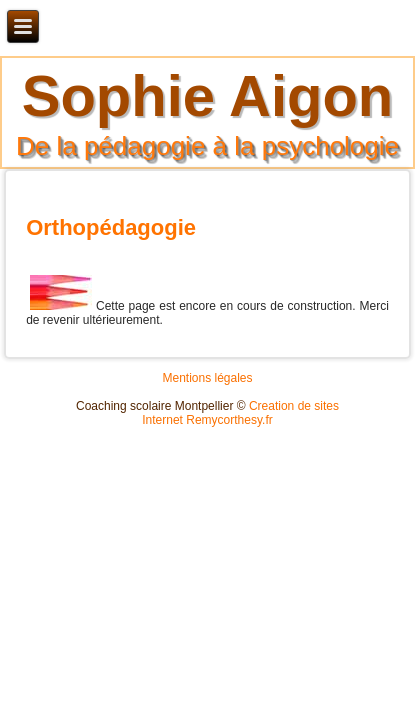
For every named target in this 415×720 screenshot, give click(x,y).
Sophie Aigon (208, 95)
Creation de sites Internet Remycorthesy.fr (240, 413)
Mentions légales (207, 378)
